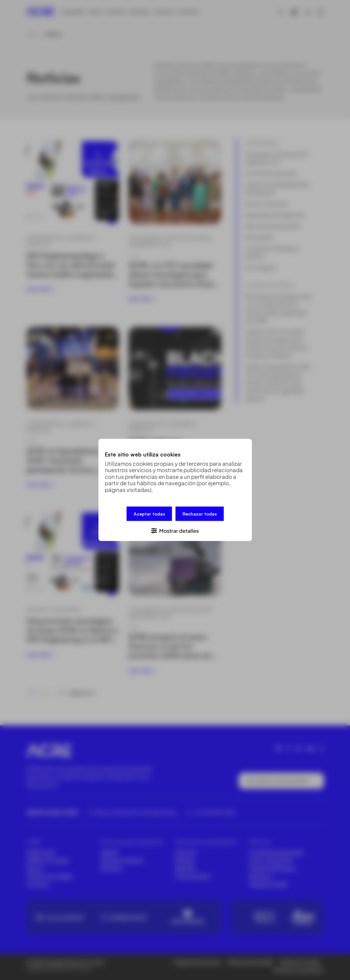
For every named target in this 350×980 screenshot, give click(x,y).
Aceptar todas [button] (149, 514)
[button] (175, 530)
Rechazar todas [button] (200, 514)
